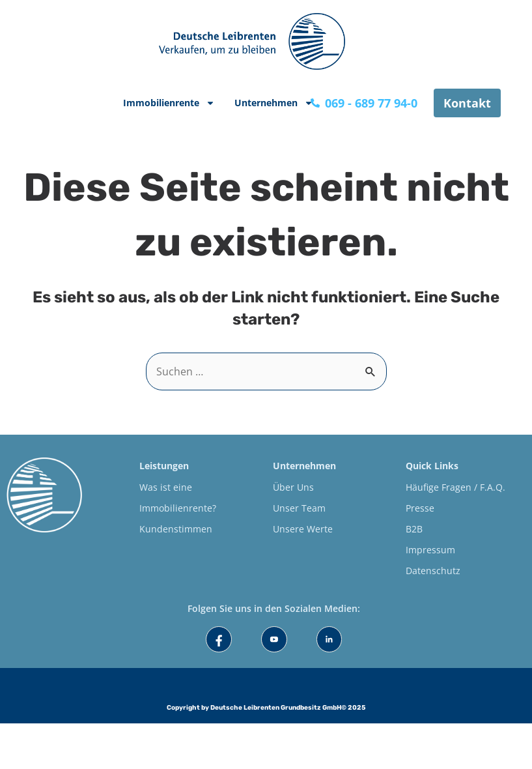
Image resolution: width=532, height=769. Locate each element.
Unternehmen (274, 103)
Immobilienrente (169, 103)
